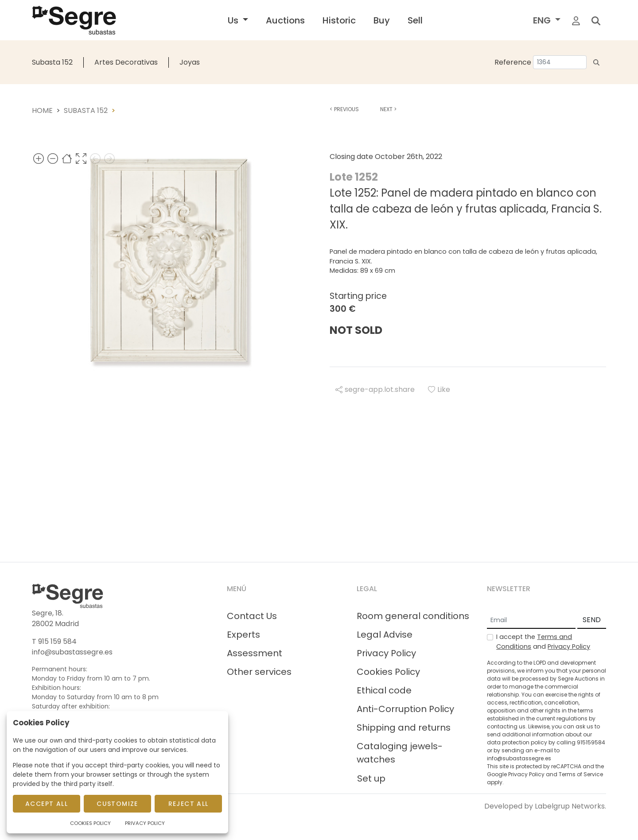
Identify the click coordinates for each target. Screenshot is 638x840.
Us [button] (234, 20)
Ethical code (384, 690)
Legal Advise (385, 635)
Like (439, 389)
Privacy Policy (386, 653)
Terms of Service (581, 774)
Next (388, 109)
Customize (117, 804)
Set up (371, 778)
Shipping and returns (404, 728)
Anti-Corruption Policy (405, 709)
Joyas (190, 62)
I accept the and (543, 642)
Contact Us (252, 616)
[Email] (531, 620)
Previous (344, 109)
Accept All (47, 804)
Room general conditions (413, 616)
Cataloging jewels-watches (400, 753)
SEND (592, 620)
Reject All (189, 804)
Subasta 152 (52, 62)
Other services (259, 672)
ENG (543, 20)
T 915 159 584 (54, 641)
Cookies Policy (388, 672)
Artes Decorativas (126, 62)
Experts (243, 635)
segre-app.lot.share (375, 389)
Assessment (255, 653)
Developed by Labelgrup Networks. (545, 806)
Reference (513, 62)
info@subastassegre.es (72, 652)
